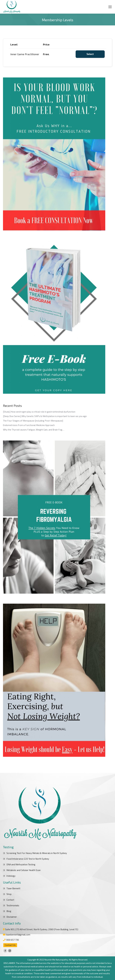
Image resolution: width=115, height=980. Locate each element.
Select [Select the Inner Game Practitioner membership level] (90, 54)
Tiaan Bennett (13, 888)
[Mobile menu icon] (110, 7)
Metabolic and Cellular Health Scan (24, 870)
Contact (10, 900)
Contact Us (10, 945)
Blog (9, 911)
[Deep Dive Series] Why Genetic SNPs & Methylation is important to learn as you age (45, 416)
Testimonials (13, 905)
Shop (9, 894)
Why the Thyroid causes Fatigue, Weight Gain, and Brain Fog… (34, 430)
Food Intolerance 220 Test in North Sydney (28, 859)
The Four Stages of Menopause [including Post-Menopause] (33, 421)
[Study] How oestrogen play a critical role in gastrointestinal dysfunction (39, 412)
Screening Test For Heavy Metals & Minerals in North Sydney (37, 853)
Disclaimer (12, 917)
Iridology (11, 876)
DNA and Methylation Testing (21, 864)
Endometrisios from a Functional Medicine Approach (29, 425)
